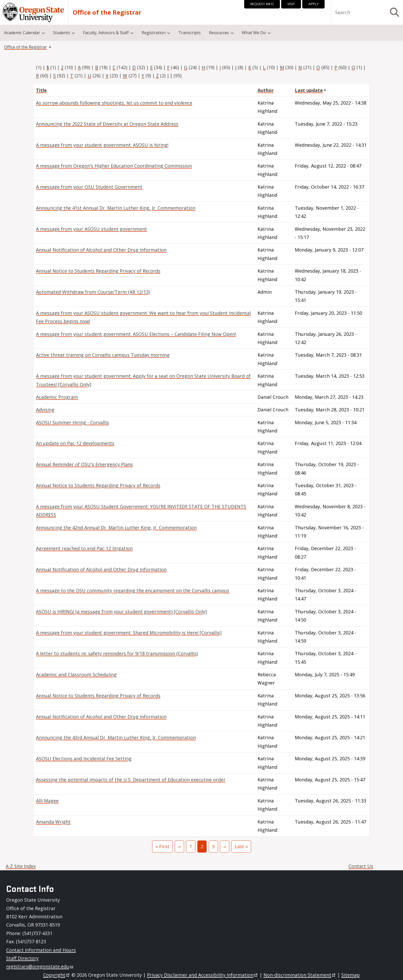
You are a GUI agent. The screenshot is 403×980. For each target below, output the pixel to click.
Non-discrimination (300, 975)
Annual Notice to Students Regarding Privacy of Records (98, 271)
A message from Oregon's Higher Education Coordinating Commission (114, 166)
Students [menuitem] (62, 33)
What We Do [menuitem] (254, 33)
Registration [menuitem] (154, 33)
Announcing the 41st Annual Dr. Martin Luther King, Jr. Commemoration (116, 208)
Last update (311, 90)
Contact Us (361, 866)
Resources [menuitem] (219, 33)
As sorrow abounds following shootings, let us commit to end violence (114, 103)
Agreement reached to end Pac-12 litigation (84, 548)
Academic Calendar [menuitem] (22, 33)
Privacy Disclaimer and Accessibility (203, 975)
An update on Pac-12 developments (75, 443)
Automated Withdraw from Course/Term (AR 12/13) (93, 292)
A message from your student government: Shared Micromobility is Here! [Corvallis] (129, 633)
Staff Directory (22, 958)
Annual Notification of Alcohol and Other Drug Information (101, 250)
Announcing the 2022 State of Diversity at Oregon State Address (107, 124)
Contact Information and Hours (41, 950)
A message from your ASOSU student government (91, 229)
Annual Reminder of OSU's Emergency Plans (84, 464)
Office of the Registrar (107, 12)
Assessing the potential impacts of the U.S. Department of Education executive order (131, 780)
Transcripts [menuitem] (190, 33)
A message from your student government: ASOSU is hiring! (102, 145)
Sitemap (351, 975)
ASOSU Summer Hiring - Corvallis (72, 422)
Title (41, 90)
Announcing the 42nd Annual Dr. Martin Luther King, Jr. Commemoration (116, 528)
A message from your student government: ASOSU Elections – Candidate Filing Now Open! (136, 334)
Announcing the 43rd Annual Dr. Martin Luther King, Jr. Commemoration (116, 737)
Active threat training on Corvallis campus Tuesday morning (103, 355)
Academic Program (57, 397)
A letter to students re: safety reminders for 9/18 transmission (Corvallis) (117, 653)
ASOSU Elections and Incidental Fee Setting (84, 759)
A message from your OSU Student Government (89, 187)
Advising (45, 410)
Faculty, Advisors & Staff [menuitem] (106, 33)
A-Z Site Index (21, 866)
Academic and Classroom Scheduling (76, 674)
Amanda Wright (53, 822)
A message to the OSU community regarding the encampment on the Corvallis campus (133, 590)
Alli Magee (47, 801)
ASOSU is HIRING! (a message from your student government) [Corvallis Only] (121, 612)
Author (266, 90)
